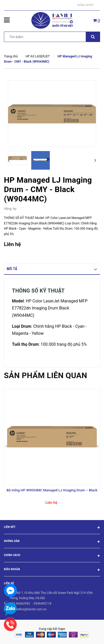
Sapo (62, 629)
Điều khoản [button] (52, 570)
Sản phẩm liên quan (45, 375)
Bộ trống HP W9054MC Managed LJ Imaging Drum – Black (52, 490)
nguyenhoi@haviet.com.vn (28, 609)
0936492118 (42, 604)
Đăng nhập (85, 5)
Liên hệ (9, 583)
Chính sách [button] (52, 556)
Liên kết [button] (52, 528)
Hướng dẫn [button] (52, 542)
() (97, 21)
